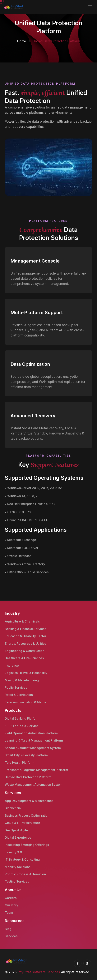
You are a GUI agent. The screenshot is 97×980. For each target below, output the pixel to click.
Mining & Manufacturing (22, 680)
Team (9, 913)
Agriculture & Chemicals (22, 621)
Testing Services (17, 881)
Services (11, 936)
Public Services (16, 687)
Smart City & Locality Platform (26, 755)
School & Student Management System (33, 748)
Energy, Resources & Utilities (25, 644)
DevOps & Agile (16, 830)
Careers (11, 898)
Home (21, 41)
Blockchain (13, 808)
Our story (12, 905)
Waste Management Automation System (34, 785)
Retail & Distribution (19, 695)
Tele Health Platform (20, 763)
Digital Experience (18, 837)
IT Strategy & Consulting (22, 859)
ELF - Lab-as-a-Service (22, 726)
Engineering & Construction (25, 651)
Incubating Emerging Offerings (27, 845)
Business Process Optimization (27, 815)
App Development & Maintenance (29, 801)
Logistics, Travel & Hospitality (26, 673)
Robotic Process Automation (25, 874)
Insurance (12, 665)
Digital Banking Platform (22, 718)
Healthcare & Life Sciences (24, 658)
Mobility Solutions (18, 867)
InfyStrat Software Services (39, 972)
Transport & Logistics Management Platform (36, 770)
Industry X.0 (13, 852)
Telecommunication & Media (25, 702)
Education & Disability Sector (25, 636)
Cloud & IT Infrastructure (22, 823)
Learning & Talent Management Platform (34, 740)
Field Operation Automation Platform (31, 733)
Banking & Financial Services (25, 629)
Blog (8, 929)
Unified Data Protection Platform (28, 777)
